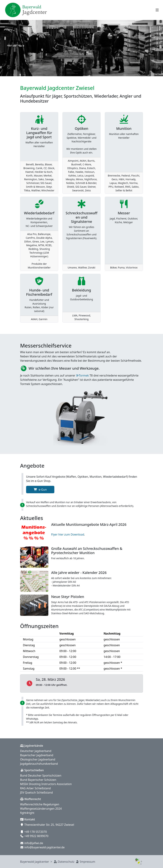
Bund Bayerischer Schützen (38, 780)
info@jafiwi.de (34, 843)
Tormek (84, 375)
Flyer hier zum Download (68, 534)
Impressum (88, 862)
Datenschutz (66, 862)
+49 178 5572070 (36, 832)
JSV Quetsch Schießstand (36, 792)
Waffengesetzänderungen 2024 (41, 809)
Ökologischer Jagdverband (38, 759)
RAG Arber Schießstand (35, 788)
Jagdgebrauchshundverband (39, 764)
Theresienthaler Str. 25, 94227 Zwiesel (49, 825)
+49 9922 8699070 (36, 836)
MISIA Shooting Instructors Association (46, 784)
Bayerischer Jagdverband (37, 755)
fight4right (27, 813)
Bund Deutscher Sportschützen (41, 776)
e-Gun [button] (40, 490)
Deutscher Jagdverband (36, 751)
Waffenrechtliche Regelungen (40, 804)
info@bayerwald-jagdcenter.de (44, 847)
